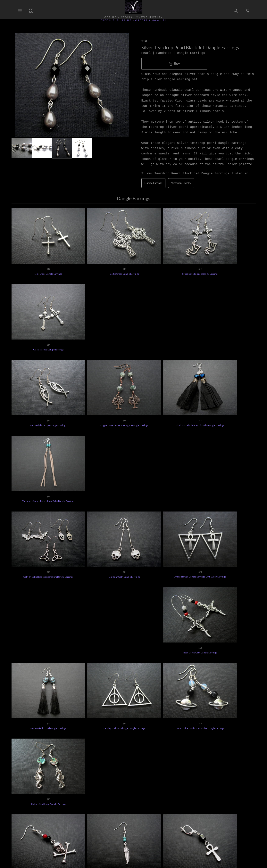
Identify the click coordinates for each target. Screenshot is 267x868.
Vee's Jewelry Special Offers (112, 811)
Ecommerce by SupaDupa (137, 850)
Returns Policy (80, 811)
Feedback (213, 811)
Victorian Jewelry (181, 183)
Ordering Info (55, 811)
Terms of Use (192, 811)
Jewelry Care (144, 811)
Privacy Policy (168, 811)
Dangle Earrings (153, 183)
